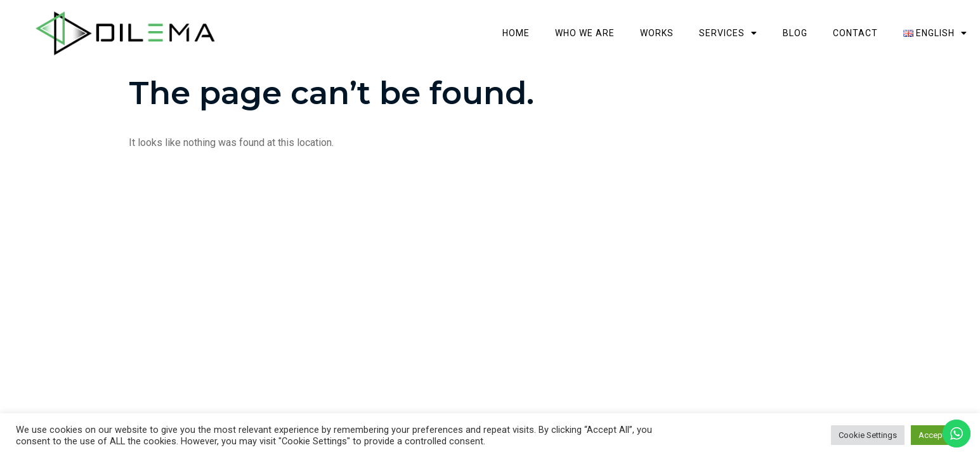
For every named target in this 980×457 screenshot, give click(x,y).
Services (818, 18)
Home (605, 18)
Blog (885, 18)
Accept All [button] (938, 435)
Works (746, 18)
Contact (945, 18)
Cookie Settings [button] (868, 435)
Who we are (674, 18)
